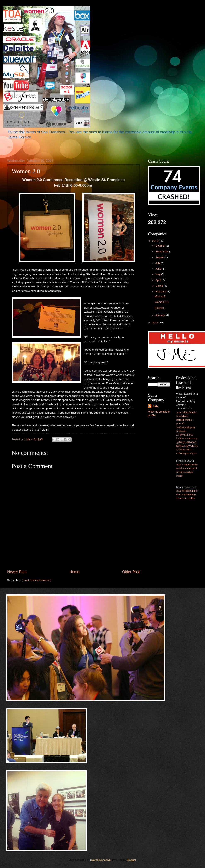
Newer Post (17, 572)
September (162, 251)
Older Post (131, 572)
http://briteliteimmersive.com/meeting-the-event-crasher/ (187, 494)
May (158, 274)
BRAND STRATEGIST (20, 147)
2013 (156, 241)
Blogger (131, 860)
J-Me (155, 406)
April (158, 280)
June (159, 269)
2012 (156, 323)
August (160, 257)
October (160, 246)
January (160, 315)
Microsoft (160, 296)
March (159, 286)
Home (74, 572)
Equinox (160, 308)
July (158, 263)
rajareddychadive (100, 860)
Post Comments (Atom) (37, 580)
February (161, 291)
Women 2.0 (162, 302)
